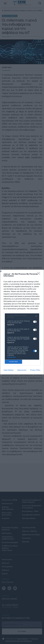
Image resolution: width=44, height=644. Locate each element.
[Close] (39, 274)
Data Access (22, 370)
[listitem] (22, 316)
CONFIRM (13, 362)
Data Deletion (9, 370)
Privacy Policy (35, 370)
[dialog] (22, 322)
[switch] (35, 322)
